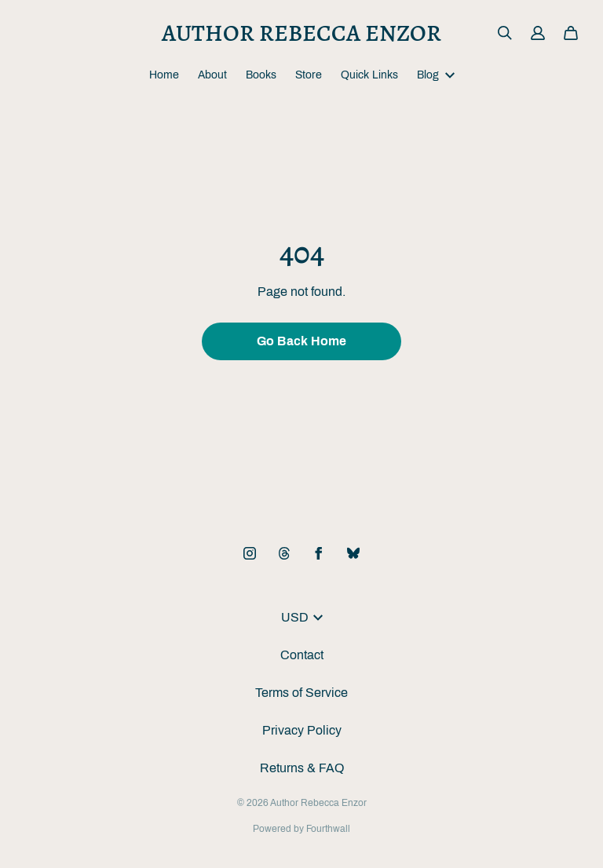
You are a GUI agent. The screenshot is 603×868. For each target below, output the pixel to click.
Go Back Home (301, 341)
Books (261, 75)
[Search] (505, 33)
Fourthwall (328, 829)
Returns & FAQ (302, 768)
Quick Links (369, 75)
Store (309, 75)
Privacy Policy (302, 730)
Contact (302, 655)
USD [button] (302, 617)
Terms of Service (301, 693)
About (212, 75)
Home (164, 75)
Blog (436, 75)
